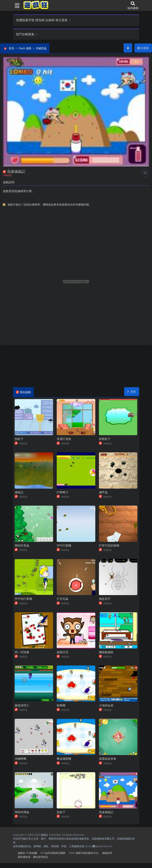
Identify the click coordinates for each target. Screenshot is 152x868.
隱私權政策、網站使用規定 (33, 862)
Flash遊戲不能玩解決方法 (84, 858)
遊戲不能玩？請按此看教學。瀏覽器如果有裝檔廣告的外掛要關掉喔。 (50, 204)
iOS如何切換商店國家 (53, 858)
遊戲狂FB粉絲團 (27, 858)
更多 (132, 392)
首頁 (11, 48)
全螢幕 (143, 48)
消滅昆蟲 (41, 48)
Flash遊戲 (25, 48)
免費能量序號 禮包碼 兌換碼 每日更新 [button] (44, 20)
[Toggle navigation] (16, 5)
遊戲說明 (107, 858)
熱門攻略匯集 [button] (27, 34)
